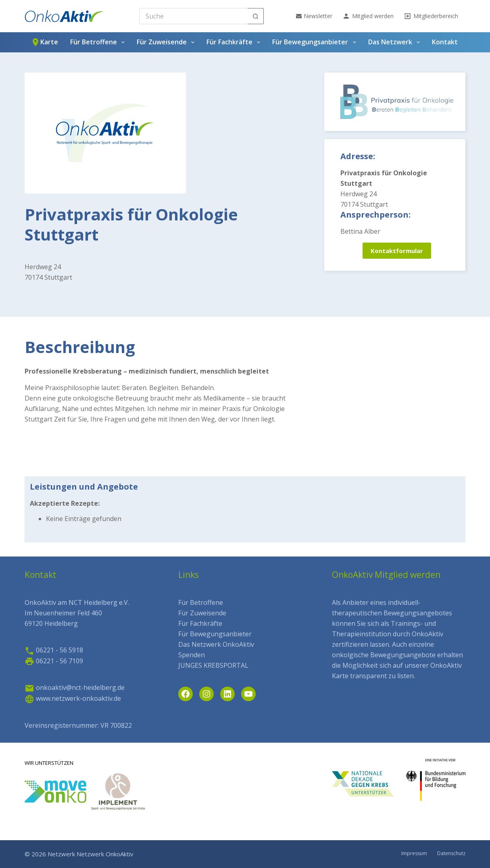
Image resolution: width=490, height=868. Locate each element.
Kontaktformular (397, 251)
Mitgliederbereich (431, 16)
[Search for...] (193, 16)
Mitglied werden (368, 16)
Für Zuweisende (167, 42)
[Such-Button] (256, 16)
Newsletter (314, 16)
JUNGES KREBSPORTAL (213, 665)
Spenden (192, 655)
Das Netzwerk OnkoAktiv (216, 644)
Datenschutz (451, 853)
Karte (44, 42)
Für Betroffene (99, 42)
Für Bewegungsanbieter (316, 42)
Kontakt (445, 42)
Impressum (414, 853)
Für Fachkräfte (235, 42)
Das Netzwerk (396, 42)
